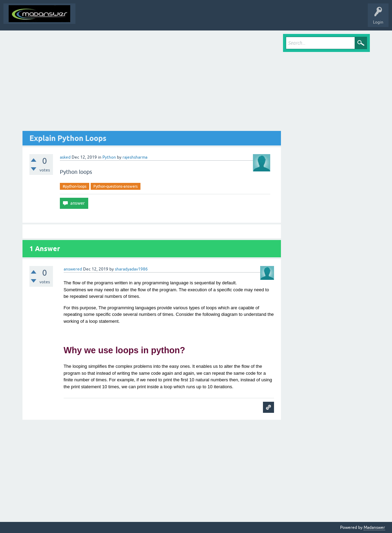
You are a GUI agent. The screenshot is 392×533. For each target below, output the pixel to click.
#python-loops (75, 186)
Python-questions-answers (116, 186)
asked (65, 157)
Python (109, 157)
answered (73, 269)
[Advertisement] (152, 82)
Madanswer (374, 527)
